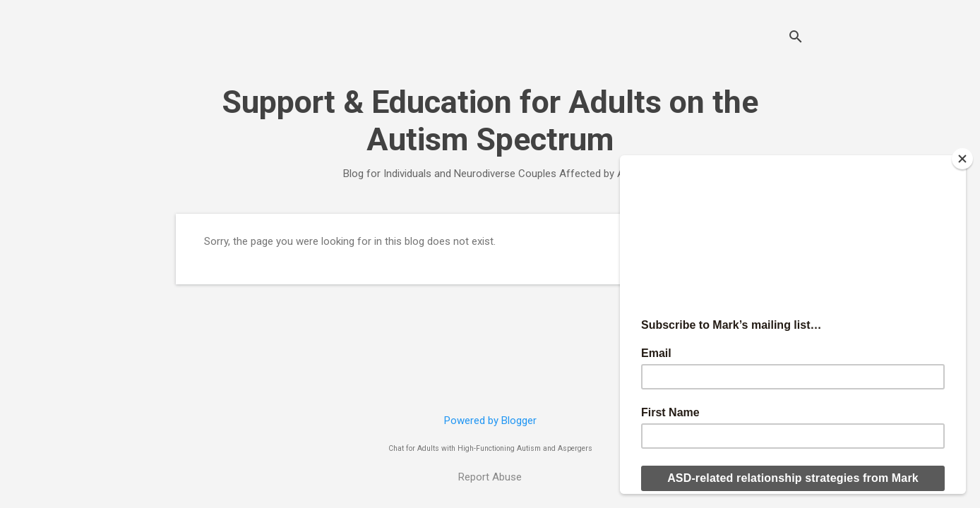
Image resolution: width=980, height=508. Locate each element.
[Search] (796, 38)
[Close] (962, 159)
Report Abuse (490, 477)
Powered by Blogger (490, 421)
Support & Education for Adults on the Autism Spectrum (490, 121)
